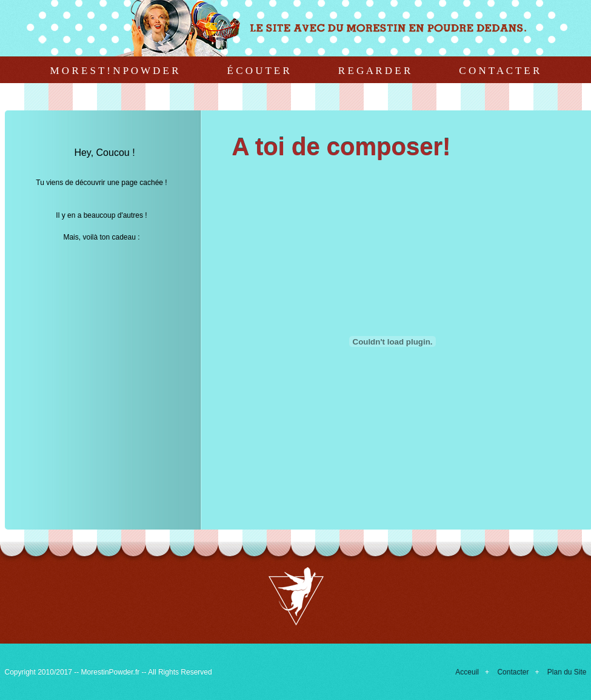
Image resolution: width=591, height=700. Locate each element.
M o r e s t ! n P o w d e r (115, 71)
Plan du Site (567, 672)
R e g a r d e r (375, 71)
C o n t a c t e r (499, 71)
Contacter (513, 672)
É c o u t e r (259, 71)
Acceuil (467, 672)
